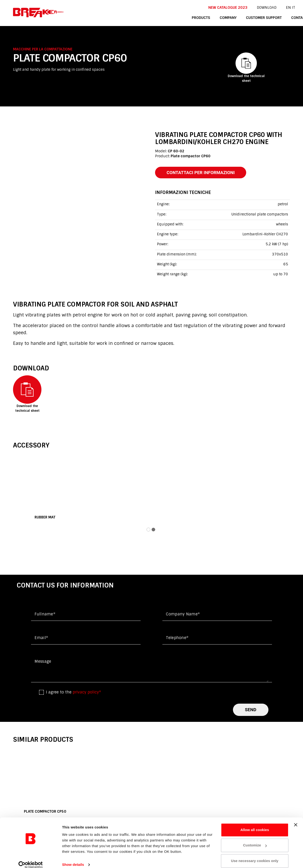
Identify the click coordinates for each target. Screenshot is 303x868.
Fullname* (45, 614)
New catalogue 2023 (208, 7)
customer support (244, 18)
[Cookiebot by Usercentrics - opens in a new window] (31, 859)
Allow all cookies (255, 824)
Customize (255, 839)
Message (43, 662)
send (251, 710)
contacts (280, 18)
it (273, 7)
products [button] (182, 18)
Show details (73, 859)
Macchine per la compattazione (43, 49)
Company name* (183, 614)
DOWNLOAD (246, 7)
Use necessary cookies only (255, 855)
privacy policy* (87, 692)
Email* (41, 638)
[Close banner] (296, 819)
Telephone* (177, 638)
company (209, 18)
